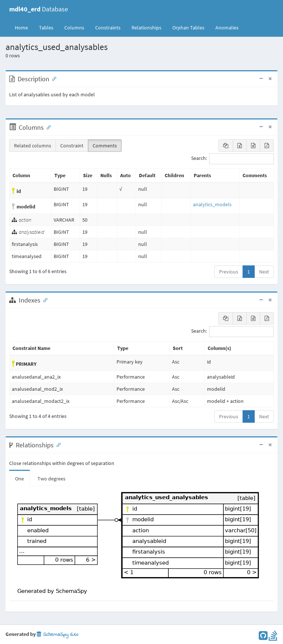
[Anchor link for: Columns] (47, 127)
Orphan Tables (188, 28)
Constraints (108, 28)
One (19, 479)
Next (264, 272)
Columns (74, 28)
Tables (49, 27)
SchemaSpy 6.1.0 (58, 635)
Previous (229, 272)
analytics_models (212, 204)
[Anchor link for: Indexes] (44, 300)
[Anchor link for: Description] (53, 78)
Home (21, 28)
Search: (232, 159)
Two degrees (51, 479)
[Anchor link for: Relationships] (57, 444)
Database (39, 9)
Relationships (146, 28)
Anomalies (227, 28)
